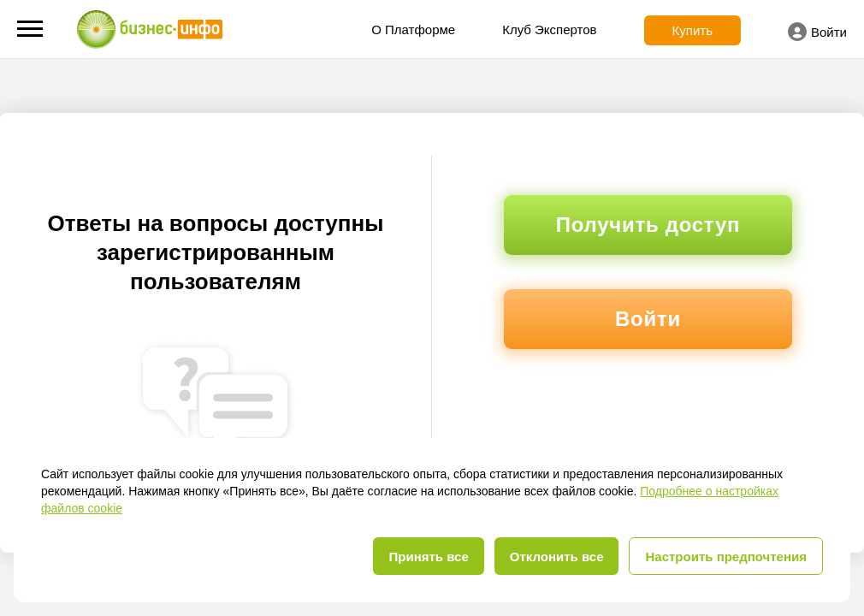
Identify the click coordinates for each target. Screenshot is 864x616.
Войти (817, 32)
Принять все (428, 557)
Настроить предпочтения (726, 557)
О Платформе (413, 30)
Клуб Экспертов (549, 30)
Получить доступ (648, 225)
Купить (692, 30)
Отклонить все (557, 557)
